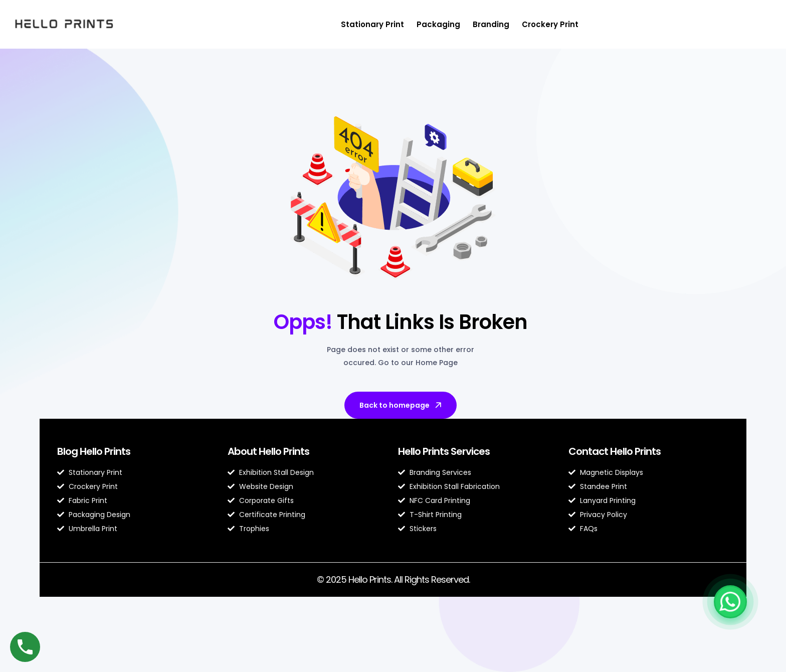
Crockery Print (550, 24)
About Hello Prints (268, 451)
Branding (491, 24)
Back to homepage (401, 405)
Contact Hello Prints (615, 451)
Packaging (438, 24)
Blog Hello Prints (94, 451)
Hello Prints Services (444, 451)
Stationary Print (372, 24)
